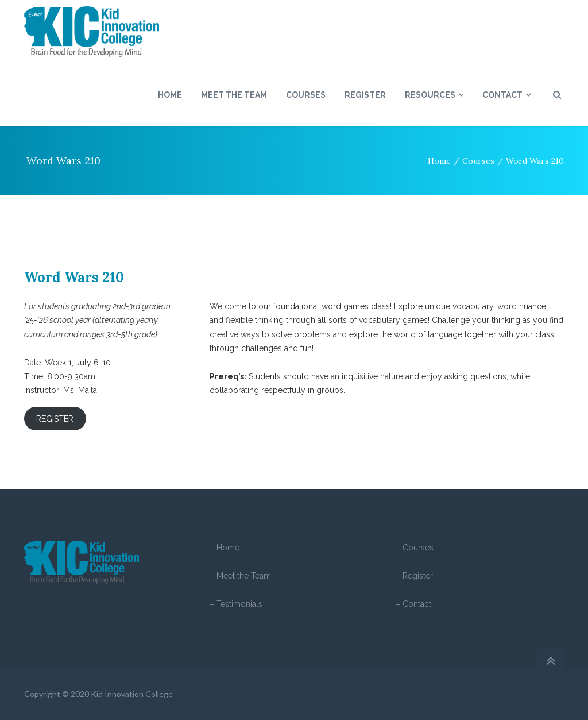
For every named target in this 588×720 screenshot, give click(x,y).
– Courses (415, 548)
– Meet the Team (240, 576)
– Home (225, 548)
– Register (414, 576)
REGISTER (55, 419)
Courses (478, 161)
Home (439, 161)
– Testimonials (236, 604)
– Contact (413, 604)
